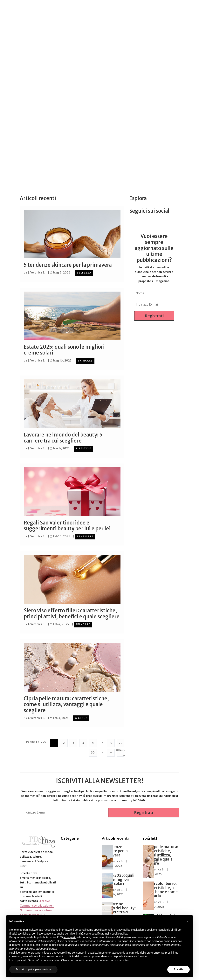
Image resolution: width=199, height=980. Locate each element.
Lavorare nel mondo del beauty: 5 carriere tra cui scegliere (63, 437)
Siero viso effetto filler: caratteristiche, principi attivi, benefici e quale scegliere (72, 613)
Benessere (85, 536)
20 (121, 741)
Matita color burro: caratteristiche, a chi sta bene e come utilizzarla (160, 888)
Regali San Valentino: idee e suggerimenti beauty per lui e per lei (67, 525)
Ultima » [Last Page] (120, 751)
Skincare (85, 360)
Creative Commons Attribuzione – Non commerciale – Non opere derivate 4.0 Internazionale (37, 909)
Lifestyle (84, 448)
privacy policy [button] (122, 930)
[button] (188, 922)
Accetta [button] (178, 969)
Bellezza (84, 273)
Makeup (81, 717)
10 (111, 741)
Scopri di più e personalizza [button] (33, 969)
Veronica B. (38, 273)
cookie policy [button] (119, 934)
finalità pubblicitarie (52, 945)
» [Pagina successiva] (111, 751)
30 (93, 751)
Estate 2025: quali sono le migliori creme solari (64, 350)
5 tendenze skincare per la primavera (68, 265)
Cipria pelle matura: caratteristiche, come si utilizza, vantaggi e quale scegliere (66, 703)
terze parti (70, 937)
